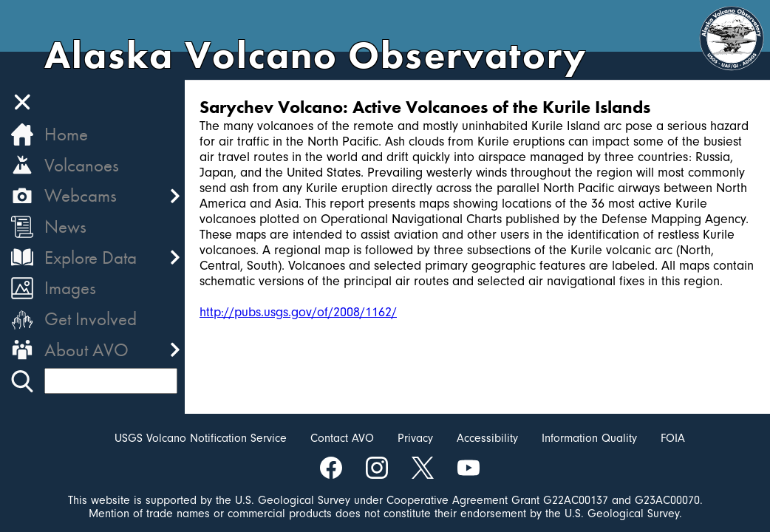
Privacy (415, 438)
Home (66, 134)
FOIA (673, 438)
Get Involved (91, 319)
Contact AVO (342, 438)
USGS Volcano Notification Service (201, 438)
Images (70, 288)
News (65, 226)
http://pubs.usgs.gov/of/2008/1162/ (298, 312)
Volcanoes (82, 165)
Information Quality (589, 438)
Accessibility (487, 438)
